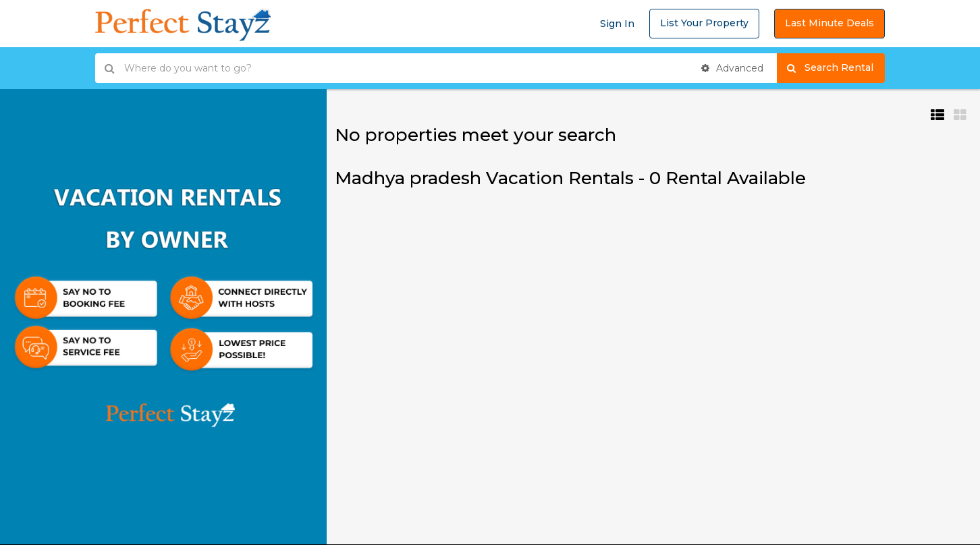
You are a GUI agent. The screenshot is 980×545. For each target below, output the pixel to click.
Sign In (617, 24)
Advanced (732, 68)
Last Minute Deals (829, 23)
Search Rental (836, 68)
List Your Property (704, 23)
